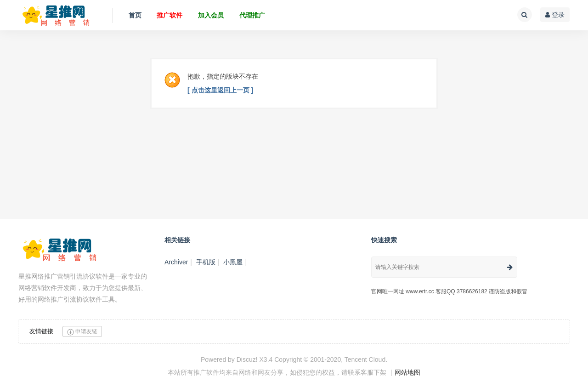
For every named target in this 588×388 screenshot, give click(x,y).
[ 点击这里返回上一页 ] (220, 90)
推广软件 (170, 15)
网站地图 (407, 372)
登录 (555, 15)
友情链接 (41, 331)
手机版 (206, 262)
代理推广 (252, 15)
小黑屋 (233, 262)
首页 (135, 15)
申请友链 (82, 332)
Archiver (176, 262)
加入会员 (211, 15)
